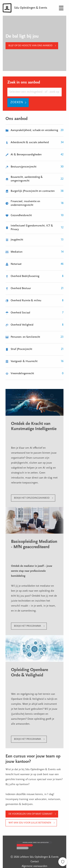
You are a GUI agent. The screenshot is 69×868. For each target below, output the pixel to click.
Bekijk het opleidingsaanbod (32, 498)
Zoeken (17, 102)
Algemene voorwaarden (34, 866)
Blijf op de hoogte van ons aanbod (30, 46)
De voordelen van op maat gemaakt (30, 814)
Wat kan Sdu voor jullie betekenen (30, 823)
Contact (35, 862)
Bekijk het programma (28, 626)
